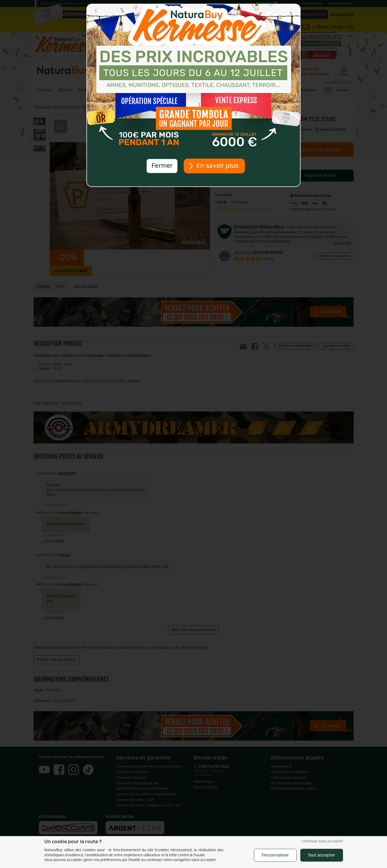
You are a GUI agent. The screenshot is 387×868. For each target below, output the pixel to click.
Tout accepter (322, 855)
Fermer (162, 166)
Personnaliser (275, 855)
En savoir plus (217, 166)
